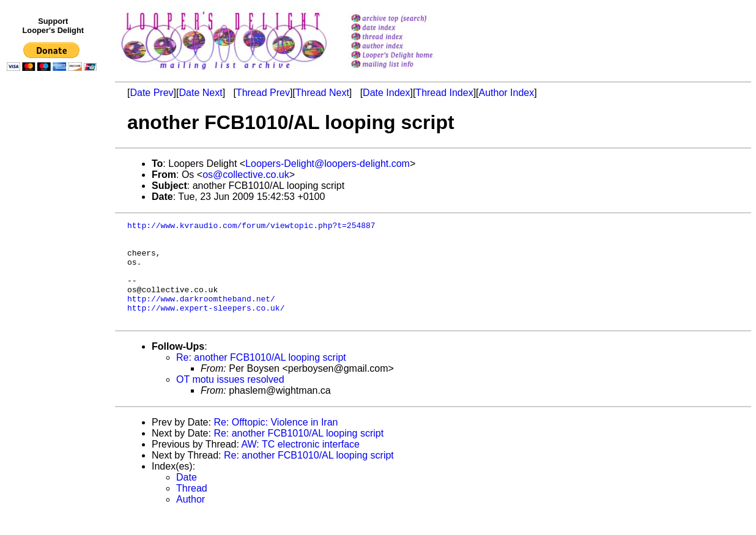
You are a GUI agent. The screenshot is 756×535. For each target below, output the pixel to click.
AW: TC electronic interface (300, 464)
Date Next (200, 93)
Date (187, 497)
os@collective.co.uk (246, 175)
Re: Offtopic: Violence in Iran (276, 442)
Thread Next (322, 93)
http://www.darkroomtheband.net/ (201, 315)
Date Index (386, 93)
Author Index (507, 93)
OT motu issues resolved (230, 400)
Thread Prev (263, 93)
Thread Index (444, 93)
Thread (192, 508)
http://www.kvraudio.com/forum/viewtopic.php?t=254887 (251, 227)
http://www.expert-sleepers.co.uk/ (206, 326)
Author (191, 519)
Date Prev (151, 93)
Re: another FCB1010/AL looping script (261, 378)
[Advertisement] (54, 328)
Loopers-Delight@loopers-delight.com (328, 164)
